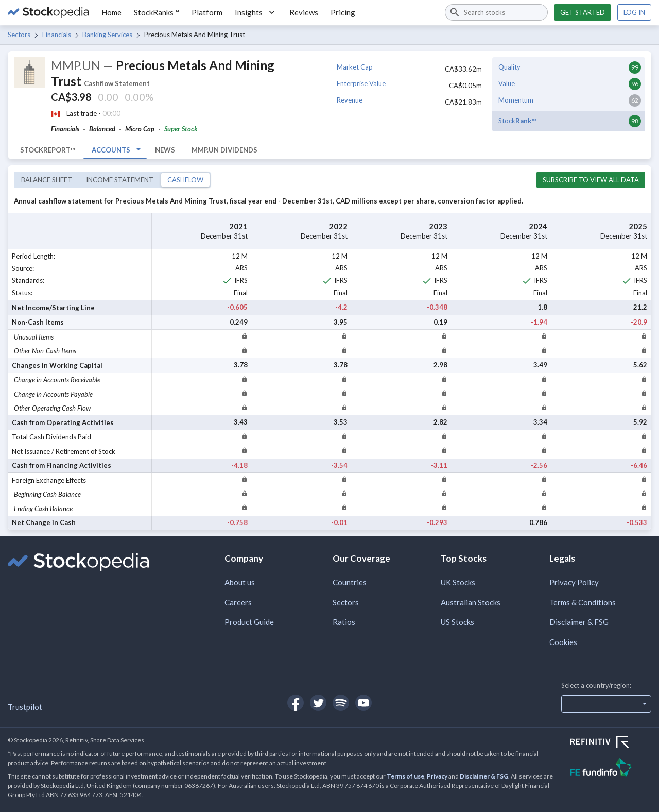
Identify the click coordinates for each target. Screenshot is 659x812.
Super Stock (181, 129)
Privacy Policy (574, 582)
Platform (207, 12)
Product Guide (249, 622)
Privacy (437, 776)
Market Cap (355, 67)
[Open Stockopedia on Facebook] (296, 703)
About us (240, 582)
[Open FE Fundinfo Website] (611, 769)
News (165, 150)
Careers (238, 602)
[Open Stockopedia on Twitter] (318, 703)
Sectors (19, 35)
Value (507, 83)
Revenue (350, 100)
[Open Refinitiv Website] (611, 743)
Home (111, 12)
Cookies (563, 642)
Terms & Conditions (583, 602)
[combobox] (496, 12)
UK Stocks (458, 582)
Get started (583, 12)
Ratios (344, 622)
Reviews (304, 12)
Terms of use (405, 776)
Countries (350, 582)
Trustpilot (25, 707)
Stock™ (517, 121)
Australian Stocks (471, 602)
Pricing (343, 12)
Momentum (516, 100)
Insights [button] (256, 12)
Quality (509, 67)
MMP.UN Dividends (224, 150)
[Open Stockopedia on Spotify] (341, 703)
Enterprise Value (361, 83)
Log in (634, 12)
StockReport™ (48, 150)
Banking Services (107, 35)
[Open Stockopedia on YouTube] (363, 703)
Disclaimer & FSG (579, 622)
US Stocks (457, 622)
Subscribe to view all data (591, 180)
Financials (57, 35)
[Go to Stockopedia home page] (48, 12)
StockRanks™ (157, 12)
